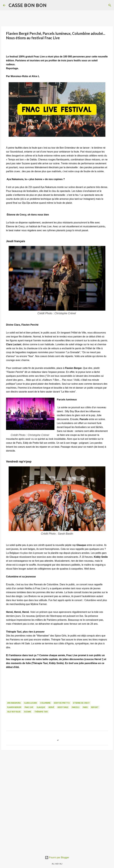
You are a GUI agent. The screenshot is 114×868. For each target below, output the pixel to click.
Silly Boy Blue (14, 712)
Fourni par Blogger (57, 857)
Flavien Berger (14, 707)
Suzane (28, 712)
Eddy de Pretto (62, 703)
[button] (8, 48)
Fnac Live (29, 707)
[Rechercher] (51, 5)
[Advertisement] (57, 776)
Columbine (45, 703)
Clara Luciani (30, 703)
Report (95, 707)
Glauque (41, 707)
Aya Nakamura (14, 703)
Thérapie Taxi (41, 712)
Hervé (51, 707)
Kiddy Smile (63, 707)
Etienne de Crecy (81, 703)
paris (85, 707)
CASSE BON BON (28, 5)
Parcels (76, 707)
